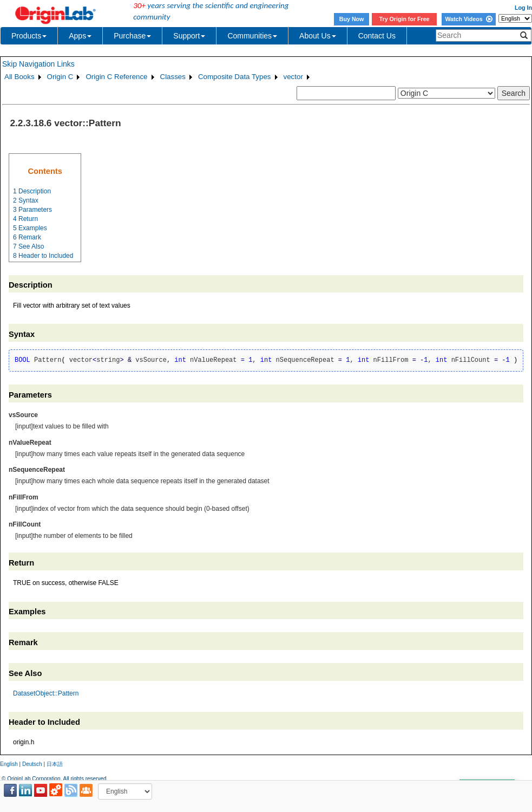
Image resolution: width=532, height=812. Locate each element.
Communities (252, 36)
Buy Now (352, 19)
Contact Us (377, 36)
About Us (318, 36)
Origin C (60, 77)
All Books (19, 77)
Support (189, 36)
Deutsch (32, 764)
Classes (173, 77)
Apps (80, 36)
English (9, 764)
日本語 (55, 764)
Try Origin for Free (405, 19)
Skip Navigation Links (38, 64)
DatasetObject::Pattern (46, 693)
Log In (523, 8)
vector (293, 77)
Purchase (132, 36)
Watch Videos (468, 19)
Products (29, 36)
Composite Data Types (235, 77)
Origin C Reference (116, 77)
